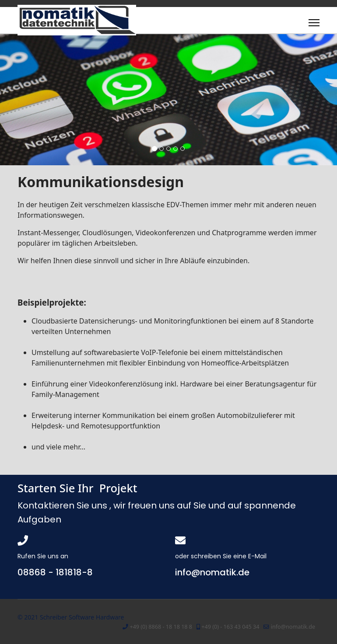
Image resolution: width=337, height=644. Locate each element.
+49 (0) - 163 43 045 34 (230, 627)
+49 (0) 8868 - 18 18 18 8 (161, 627)
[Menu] (314, 23)
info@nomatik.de (293, 627)
